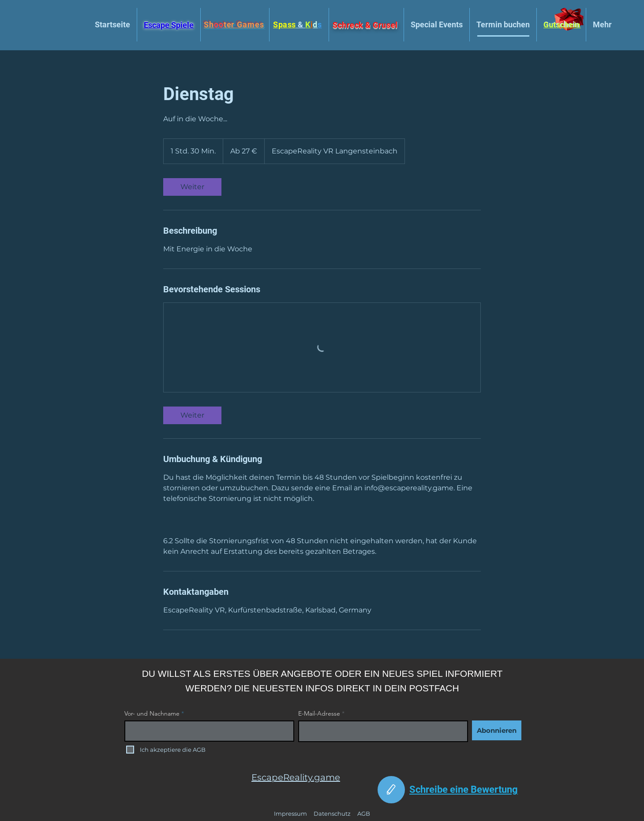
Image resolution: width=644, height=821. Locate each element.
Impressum (290, 814)
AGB (364, 814)
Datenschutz (332, 814)
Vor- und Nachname (152, 713)
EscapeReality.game (296, 777)
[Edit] (391, 790)
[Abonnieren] (497, 730)
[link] (192, 187)
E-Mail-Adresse (319, 713)
